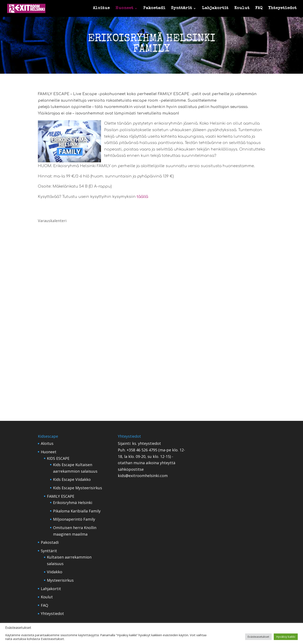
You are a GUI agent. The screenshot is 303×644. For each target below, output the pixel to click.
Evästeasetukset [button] (258, 637)
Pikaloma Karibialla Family (77, 511)
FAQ (259, 9)
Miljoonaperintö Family (74, 519)
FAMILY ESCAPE (61, 496)
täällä (142, 197)
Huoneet (124, 9)
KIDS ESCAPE (58, 458)
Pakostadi (154, 9)
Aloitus (101, 9)
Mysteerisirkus (60, 580)
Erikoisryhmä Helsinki (73, 503)
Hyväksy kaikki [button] (286, 637)
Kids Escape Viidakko (72, 479)
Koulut (242, 9)
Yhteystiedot (282, 9)
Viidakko (55, 572)
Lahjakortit (215, 9)
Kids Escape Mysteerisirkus (78, 488)
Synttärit (182, 9)
